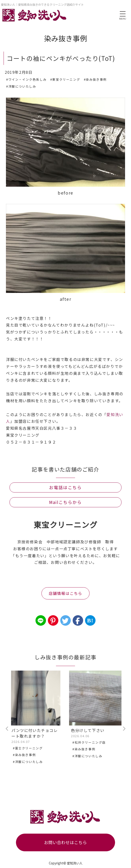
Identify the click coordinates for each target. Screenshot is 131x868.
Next (124, 729)
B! (90, 620)
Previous (7, 729)
